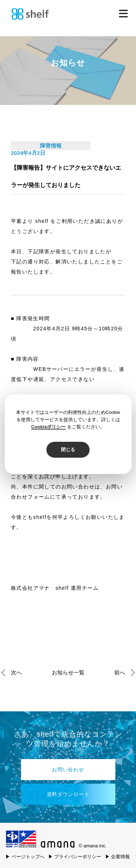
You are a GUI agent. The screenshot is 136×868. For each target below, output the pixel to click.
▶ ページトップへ (25, 857)
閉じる (68, 450)
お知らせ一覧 (68, 672)
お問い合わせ (68, 770)
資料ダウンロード (68, 794)
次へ (16, 672)
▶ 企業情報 (118, 857)
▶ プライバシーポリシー (75, 857)
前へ (120, 672)
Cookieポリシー (48, 427)
